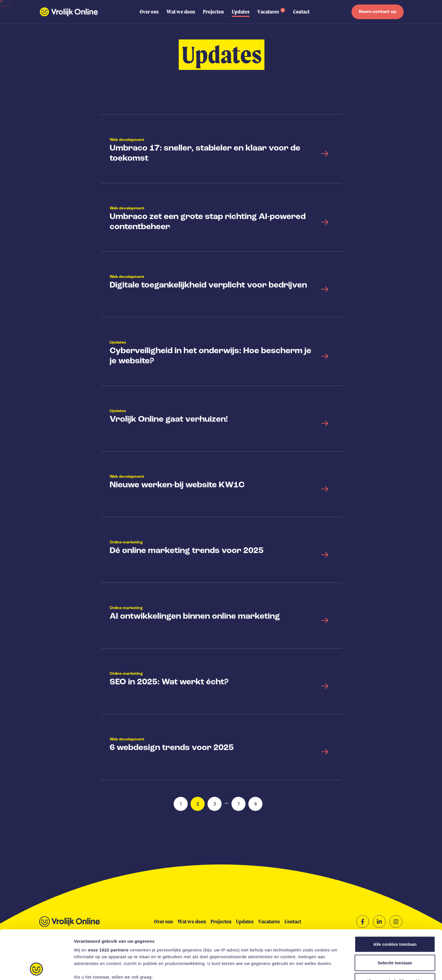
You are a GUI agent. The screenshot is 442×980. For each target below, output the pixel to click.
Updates (241, 12)
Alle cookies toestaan (395, 898)
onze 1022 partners (108, 904)
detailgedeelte (276, 953)
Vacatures (271, 11)
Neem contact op (378, 12)
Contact (301, 12)
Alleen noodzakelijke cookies (395, 935)
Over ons (149, 12)
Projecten (213, 12)
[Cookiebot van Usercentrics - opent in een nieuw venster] (37, 969)
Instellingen (303, 969)
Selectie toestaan (395, 917)
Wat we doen (181, 12)
